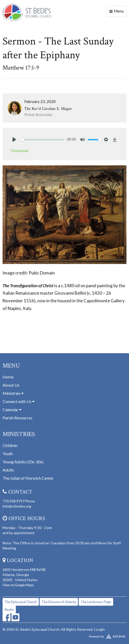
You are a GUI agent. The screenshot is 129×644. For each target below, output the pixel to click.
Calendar (12, 410)
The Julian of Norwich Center (28, 478)
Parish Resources (17, 418)
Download (20, 151)
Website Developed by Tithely (64, 635)
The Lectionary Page (96, 602)
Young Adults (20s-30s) (23, 462)
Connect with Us (19, 401)
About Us (11, 385)
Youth (8, 453)
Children (10, 445)
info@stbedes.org (17, 506)
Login (100, 629)
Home (8, 377)
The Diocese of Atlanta (59, 602)
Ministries (13, 393)
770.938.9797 (14, 501)
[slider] (43, 140)
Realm (9, 609)
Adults (8, 470)
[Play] (14, 140)
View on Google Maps (18, 585)
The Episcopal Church (21, 602)
